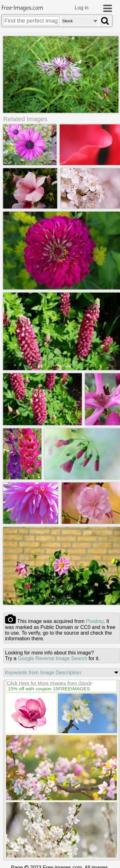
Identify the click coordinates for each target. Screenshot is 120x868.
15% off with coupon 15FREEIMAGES (49, 689)
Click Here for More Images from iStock (49, 683)
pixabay (95, 621)
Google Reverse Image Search (52, 658)
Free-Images (22, 8)
